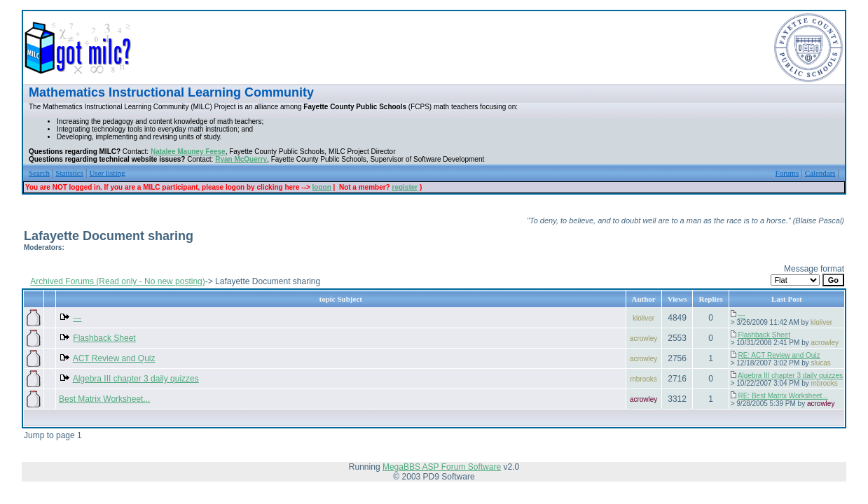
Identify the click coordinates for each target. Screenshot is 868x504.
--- (77, 318)
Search (39, 173)
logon (322, 187)
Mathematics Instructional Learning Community (171, 92)
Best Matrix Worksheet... (104, 399)
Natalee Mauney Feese (188, 152)
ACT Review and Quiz (114, 358)
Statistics (69, 173)
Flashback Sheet (104, 338)
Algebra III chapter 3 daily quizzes (136, 379)
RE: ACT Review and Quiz (779, 355)
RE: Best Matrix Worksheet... (783, 396)
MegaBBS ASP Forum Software (442, 467)
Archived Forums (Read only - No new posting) (117, 281)
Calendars (820, 173)
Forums (787, 173)
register (405, 187)
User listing (107, 173)
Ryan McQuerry (241, 159)
